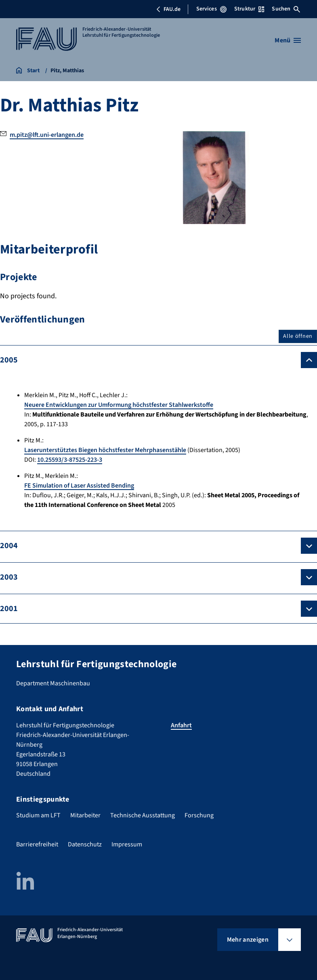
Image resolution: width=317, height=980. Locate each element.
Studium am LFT (38, 815)
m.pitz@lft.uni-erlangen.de (47, 135)
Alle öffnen (298, 336)
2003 (9, 577)
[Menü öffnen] (288, 40)
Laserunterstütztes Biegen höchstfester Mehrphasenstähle (105, 450)
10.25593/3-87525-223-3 (70, 460)
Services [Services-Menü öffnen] (211, 9)
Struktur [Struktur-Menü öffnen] (249, 9)
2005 (9, 360)
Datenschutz (85, 844)
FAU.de (168, 9)
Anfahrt (181, 725)
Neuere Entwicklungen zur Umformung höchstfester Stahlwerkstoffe (119, 405)
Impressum (127, 844)
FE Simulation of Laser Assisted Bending (79, 486)
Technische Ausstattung (143, 815)
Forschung (199, 815)
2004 (9, 546)
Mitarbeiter (85, 815)
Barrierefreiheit (37, 844)
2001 (9, 609)
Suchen (286, 9)
